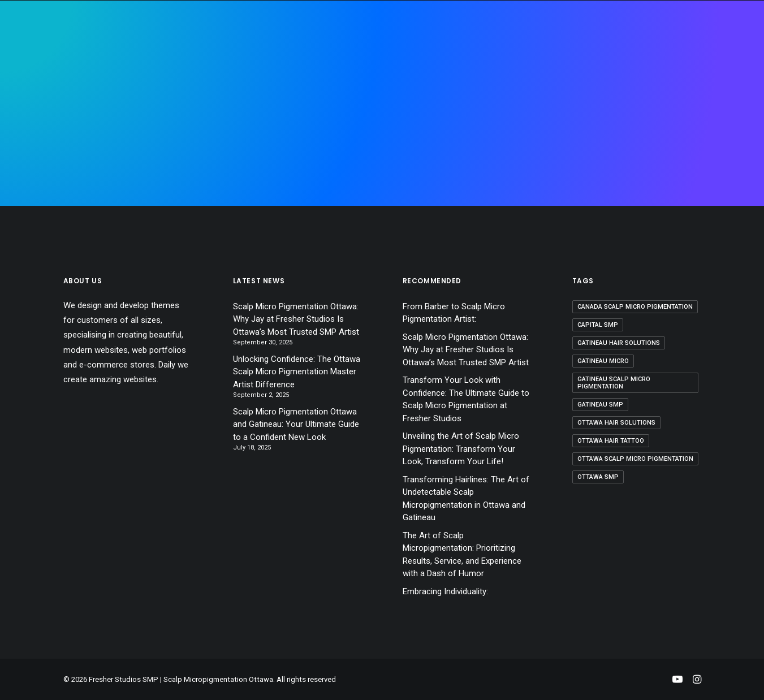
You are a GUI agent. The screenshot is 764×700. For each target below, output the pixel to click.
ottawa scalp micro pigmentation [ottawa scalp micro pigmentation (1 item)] (635, 459)
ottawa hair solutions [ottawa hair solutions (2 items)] (616, 423)
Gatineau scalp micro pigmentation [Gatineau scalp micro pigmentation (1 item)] (614, 383)
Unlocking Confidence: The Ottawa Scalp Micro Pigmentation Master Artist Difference (297, 372)
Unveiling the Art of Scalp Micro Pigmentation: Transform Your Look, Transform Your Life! (461, 449)
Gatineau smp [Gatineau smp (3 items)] (600, 405)
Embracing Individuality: (445, 591)
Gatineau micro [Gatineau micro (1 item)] (603, 361)
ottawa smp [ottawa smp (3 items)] (598, 477)
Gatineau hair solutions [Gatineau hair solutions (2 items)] (619, 343)
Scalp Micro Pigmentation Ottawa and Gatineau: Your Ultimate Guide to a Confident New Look (296, 424)
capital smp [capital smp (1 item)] (598, 325)
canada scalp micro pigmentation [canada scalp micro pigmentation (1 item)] (635, 307)
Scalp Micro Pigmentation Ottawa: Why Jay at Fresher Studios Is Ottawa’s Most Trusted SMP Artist (296, 319)
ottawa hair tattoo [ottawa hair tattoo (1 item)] (611, 441)
